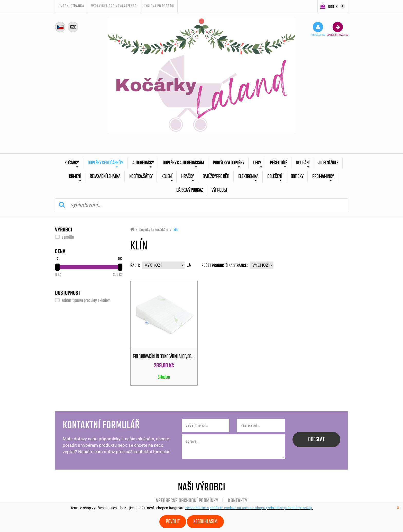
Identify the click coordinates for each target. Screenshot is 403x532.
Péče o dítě (278, 163)
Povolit (173, 522)
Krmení (75, 177)
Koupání (303, 163)
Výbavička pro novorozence (114, 6)
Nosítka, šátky (141, 177)
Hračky (187, 177)
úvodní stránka (71, 6)
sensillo (68, 237)
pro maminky (323, 177)
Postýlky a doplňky (228, 163)
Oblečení (274, 177)
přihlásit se (318, 29)
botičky (297, 177)
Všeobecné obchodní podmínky (187, 501)
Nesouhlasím (205, 522)
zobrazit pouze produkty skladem (86, 301)
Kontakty (238, 501)
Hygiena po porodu (159, 6)
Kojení (167, 177)
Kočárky (72, 163)
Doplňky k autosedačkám (183, 163)
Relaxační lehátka (105, 177)
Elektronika (248, 177)
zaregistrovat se (338, 29)
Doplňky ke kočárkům (106, 163)
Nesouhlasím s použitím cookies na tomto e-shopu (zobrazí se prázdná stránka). (249, 508)
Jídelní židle (328, 163)
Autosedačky (143, 163)
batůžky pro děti (216, 177)
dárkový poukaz (189, 190)
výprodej (219, 190)
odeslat (316, 440)
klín (176, 230)
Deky (257, 163)
